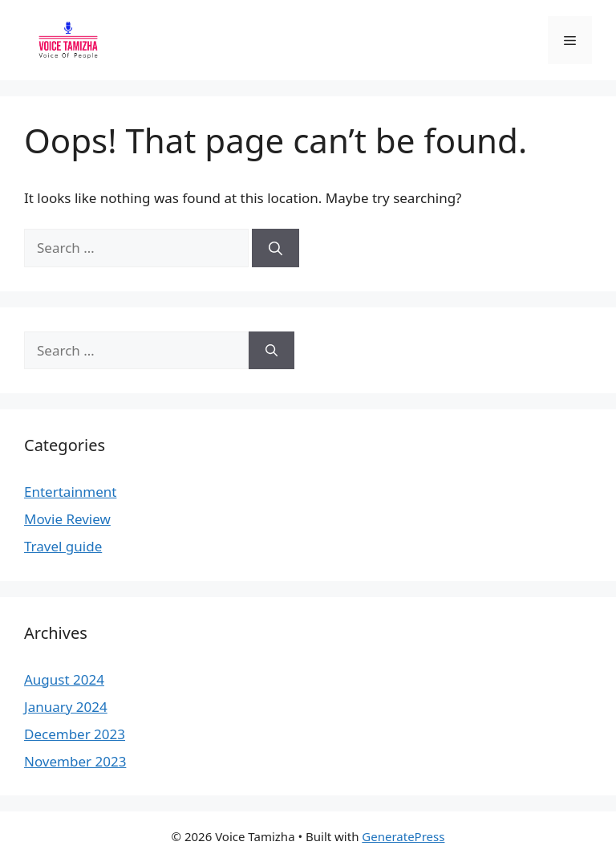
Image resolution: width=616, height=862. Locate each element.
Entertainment (70, 492)
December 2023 (75, 734)
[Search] (276, 248)
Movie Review (67, 519)
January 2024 (66, 707)
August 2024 (64, 679)
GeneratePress (403, 836)
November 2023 (75, 761)
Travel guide (63, 546)
